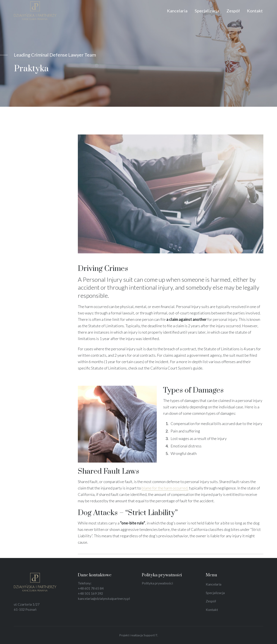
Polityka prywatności (157, 583)
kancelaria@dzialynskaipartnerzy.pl (104, 598)
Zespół (211, 601)
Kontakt (212, 610)
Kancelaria (214, 584)
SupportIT (150, 635)
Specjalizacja (215, 593)
